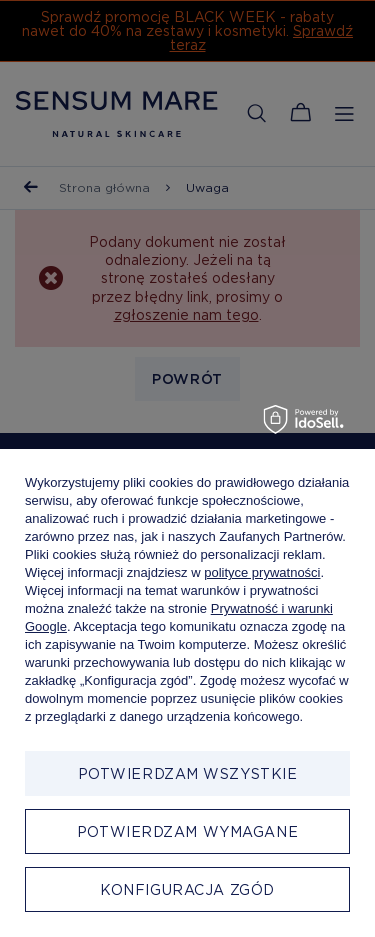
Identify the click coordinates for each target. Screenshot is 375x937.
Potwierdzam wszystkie (188, 774)
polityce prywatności (262, 572)
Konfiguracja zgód (187, 890)
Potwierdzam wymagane (187, 832)
